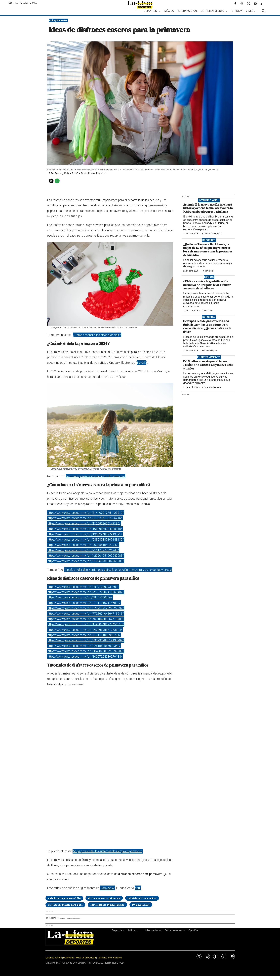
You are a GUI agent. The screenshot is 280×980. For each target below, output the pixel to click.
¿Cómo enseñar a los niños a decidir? (97, 335)
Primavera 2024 (141, 905)
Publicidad (69, 958)
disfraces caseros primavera (104, 898)
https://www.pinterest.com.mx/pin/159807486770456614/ (86, 624)
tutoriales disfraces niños (142, 898)
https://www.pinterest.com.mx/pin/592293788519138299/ (86, 640)
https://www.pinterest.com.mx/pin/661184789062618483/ (86, 619)
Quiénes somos (54, 958)
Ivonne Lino (207, 311)
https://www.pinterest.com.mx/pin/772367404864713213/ (86, 613)
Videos (250, 11)
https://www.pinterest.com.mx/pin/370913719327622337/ (86, 608)
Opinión (237, 11)
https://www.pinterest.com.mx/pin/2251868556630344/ (84, 646)
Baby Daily (107, 888)
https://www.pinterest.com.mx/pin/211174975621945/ (83, 550)
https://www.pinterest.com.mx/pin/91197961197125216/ (85, 518)
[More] (159, 11)
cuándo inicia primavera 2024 (64, 898)
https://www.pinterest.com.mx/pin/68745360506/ (80, 597)
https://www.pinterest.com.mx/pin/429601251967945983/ (86, 556)
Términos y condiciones (110, 958)
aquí (138, 888)
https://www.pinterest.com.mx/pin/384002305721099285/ (86, 651)
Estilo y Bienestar (58, 20)
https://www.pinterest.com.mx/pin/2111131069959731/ (84, 635)
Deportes (150, 11)
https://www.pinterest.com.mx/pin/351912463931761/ (83, 587)
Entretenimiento (213, 11)
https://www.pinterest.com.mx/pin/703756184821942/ (83, 545)
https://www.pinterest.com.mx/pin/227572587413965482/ (86, 592)
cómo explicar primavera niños (107, 905)
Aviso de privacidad (86, 958)
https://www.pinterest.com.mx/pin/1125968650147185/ (84, 523)
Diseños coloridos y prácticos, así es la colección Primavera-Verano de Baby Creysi (118, 570)
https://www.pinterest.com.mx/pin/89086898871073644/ (85, 629)
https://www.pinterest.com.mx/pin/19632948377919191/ (85, 534)
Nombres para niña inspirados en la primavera (95, 476)
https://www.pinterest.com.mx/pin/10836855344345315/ (85, 529)
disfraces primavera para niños (65, 905)
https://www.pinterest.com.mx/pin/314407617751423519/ (86, 513)
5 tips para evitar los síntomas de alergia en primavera (108, 851)
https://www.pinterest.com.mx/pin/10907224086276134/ (85, 656)
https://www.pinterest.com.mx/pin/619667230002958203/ (86, 561)
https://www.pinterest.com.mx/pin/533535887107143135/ (86, 539)
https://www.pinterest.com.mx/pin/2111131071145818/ (84, 603)
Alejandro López (209, 351)
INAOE (141, 363)
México (169, 11)
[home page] (140, 5)
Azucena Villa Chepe (212, 234)
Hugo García (208, 271)
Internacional (187, 11)
